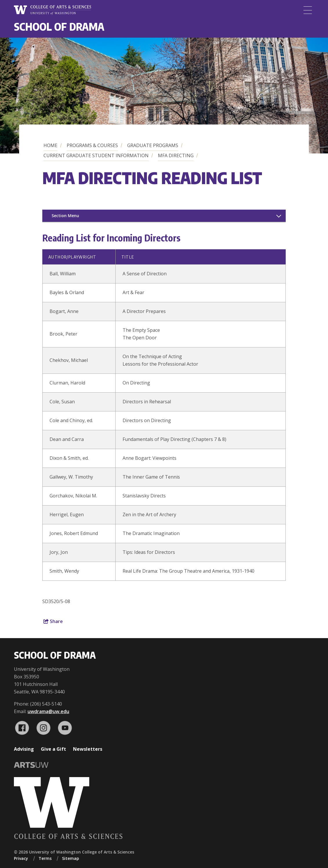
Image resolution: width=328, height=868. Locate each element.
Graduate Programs (153, 145)
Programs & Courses (92, 145)
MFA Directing (176, 155)
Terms (45, 858)
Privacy (21, 858)
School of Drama (59, 26)
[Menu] (308, 10)
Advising (24, 749)
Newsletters (88, 749)
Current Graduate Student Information (96, 155)
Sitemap (71, 858)
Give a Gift (53, 749)
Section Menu (65, 216)
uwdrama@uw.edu (48, 711)
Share (53, 621)
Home (50, 145)
